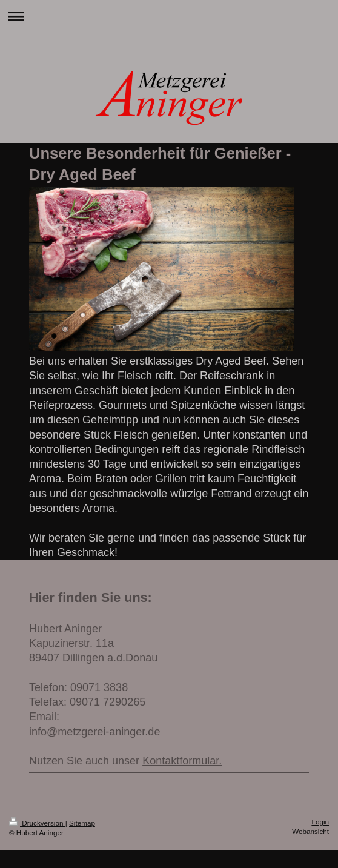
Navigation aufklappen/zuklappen (169, 16)
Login (320, 822)
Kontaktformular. (182, 761)
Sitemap (82, 823)
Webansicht (310, 831)
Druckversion (37, 823)
